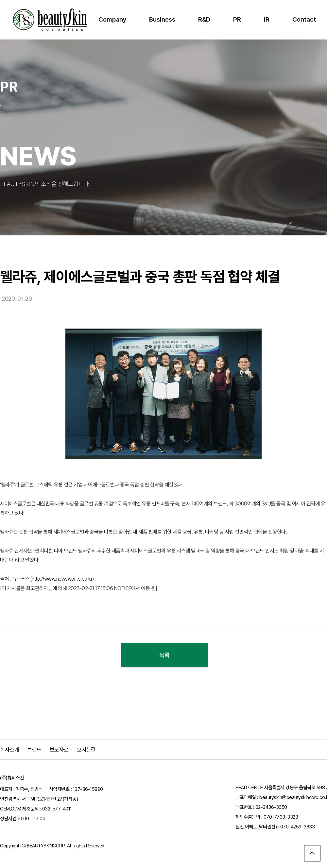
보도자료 (59, 750)
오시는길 (86, 750)
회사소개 (9, 750)
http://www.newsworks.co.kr (62, 579)
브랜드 (34, 750)
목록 (164, 655)
